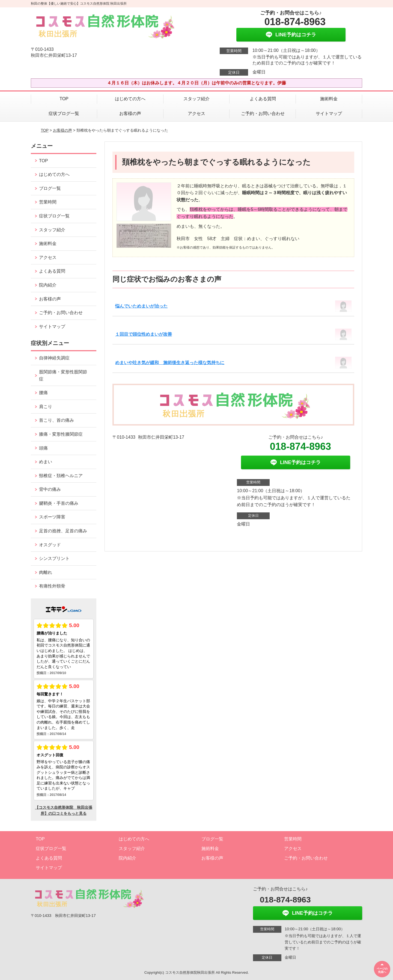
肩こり (46, 407)
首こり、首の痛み (56, 420)
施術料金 (329, 99)
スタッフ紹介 (196, 99)
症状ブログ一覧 (64, 113)
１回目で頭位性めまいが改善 (144, 334)
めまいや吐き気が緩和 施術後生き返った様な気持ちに (170, 363)
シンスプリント (54, 558)
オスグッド (50, 545)
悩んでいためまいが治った (141, 306)
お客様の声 (130, 113)
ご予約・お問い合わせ (263, 113)
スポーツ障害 (52, 517)
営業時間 (48, 202)
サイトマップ (329, 113)
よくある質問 (263, 99)
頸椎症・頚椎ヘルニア (61, 476)
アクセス (196, 113)
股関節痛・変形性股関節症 (63, 375)
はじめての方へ (130, 99)
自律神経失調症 (54, 358)
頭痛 (43, 448)
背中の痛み (50, 489)
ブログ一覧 (50, 188)
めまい (46, 462)
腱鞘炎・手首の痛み (59, 503)
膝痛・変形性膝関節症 (61, 434)
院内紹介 (48, 285)
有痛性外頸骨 (52, 586)
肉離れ (46, 572)
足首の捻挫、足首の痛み (63, 531)
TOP (64, 99)
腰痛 (43, 393)
